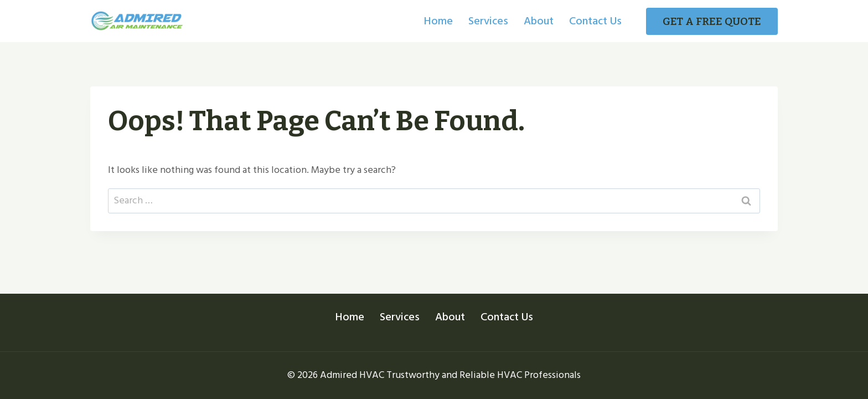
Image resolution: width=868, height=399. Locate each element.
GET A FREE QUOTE (712, 21)
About (539, 21)
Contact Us (595, 21)
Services (488, 21)
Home (438, 21)
